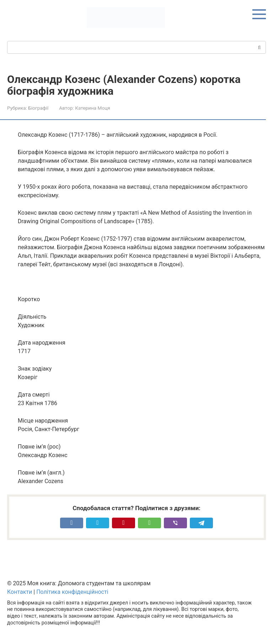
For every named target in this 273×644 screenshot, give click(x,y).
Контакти (20, 592)
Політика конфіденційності (72, 592)
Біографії (38, 108)
